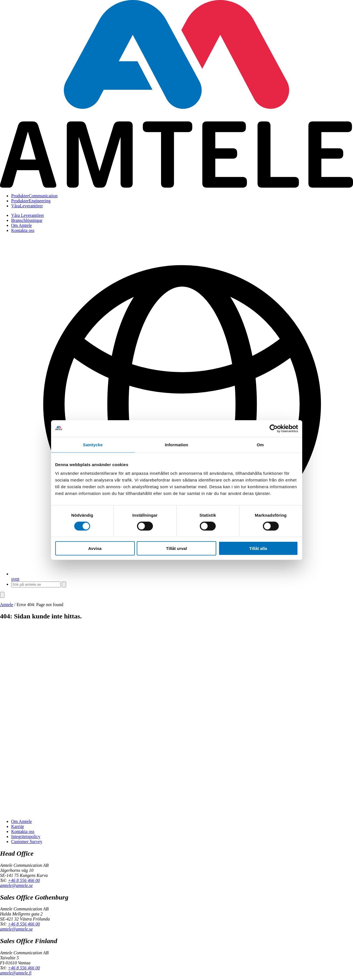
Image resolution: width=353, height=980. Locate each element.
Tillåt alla (258, 548)
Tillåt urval (176, 548)
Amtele (7, 605)
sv (13, 579)
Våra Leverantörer (28, 215)
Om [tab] (260, 444)
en (17, 579)
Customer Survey (27, 842)
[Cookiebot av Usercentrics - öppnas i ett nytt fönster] (274, 428)
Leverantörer (27, 206)
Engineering (31, 201)
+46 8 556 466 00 (24, 880)
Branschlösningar (27, 220)
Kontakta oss (23, 230)
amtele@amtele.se (16, 885)
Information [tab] (177, 444)
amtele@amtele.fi (16, 973)
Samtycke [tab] (93, 444)
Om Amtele (21, 225)
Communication (34, 196)
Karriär (18, 826)
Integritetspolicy (26, 837)
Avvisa (95, 548)
